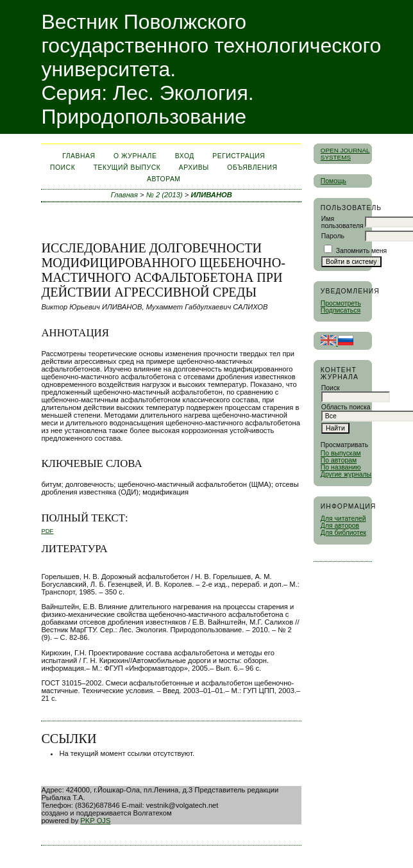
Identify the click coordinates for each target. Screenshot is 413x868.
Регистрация (239, 156)
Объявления (252, 168)
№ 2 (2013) (164, 195)
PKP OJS (95, 821)
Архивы (194, 168)
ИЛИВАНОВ (211, 195)
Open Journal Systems (345, 154)
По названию (341, 467)
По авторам (339, 460)
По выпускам (341, 453)
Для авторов (340, 526)
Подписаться (341, 310)
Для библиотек (343, 533)
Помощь (333, 181)
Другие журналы (346, 474)
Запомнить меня (362, 251)
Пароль (333, 236)
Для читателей (343, 519)
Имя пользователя (342, 222)
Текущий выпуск (127, 168)
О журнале (135, 156)
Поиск (63, 168)
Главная (79, 156)
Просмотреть (341, 303)
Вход (185, 156)
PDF (47, 531)
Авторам (164, 179)
